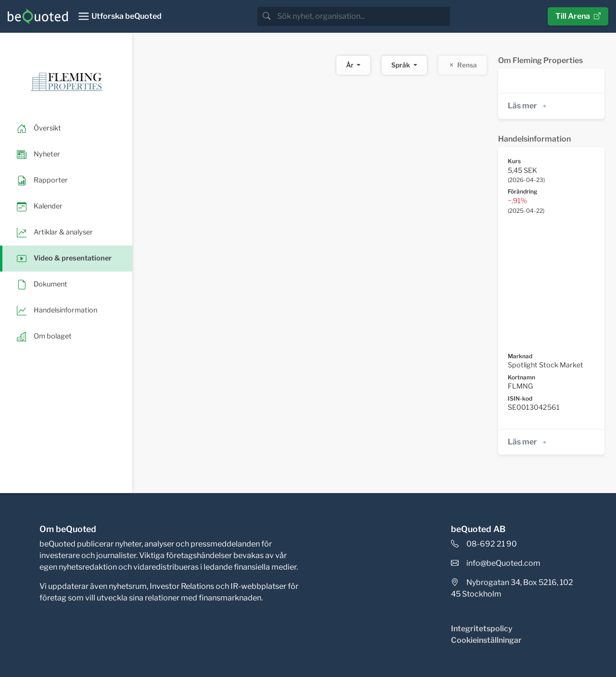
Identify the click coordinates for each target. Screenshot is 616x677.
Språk (401, 65)
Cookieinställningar (486, 640)
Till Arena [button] (578, 16)
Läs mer (528, 106)
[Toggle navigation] (120, 16)
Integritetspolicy (482, 629)
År (351, 65)
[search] (363, 16)
